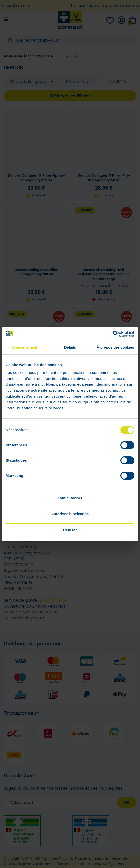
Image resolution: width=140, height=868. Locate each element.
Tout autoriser (70, 498)
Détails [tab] (70, 347)
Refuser (70, 530)
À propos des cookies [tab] (115, 347)
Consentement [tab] (25, 347)
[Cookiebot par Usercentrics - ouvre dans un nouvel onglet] (113, 334)
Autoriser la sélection (70, 514)
